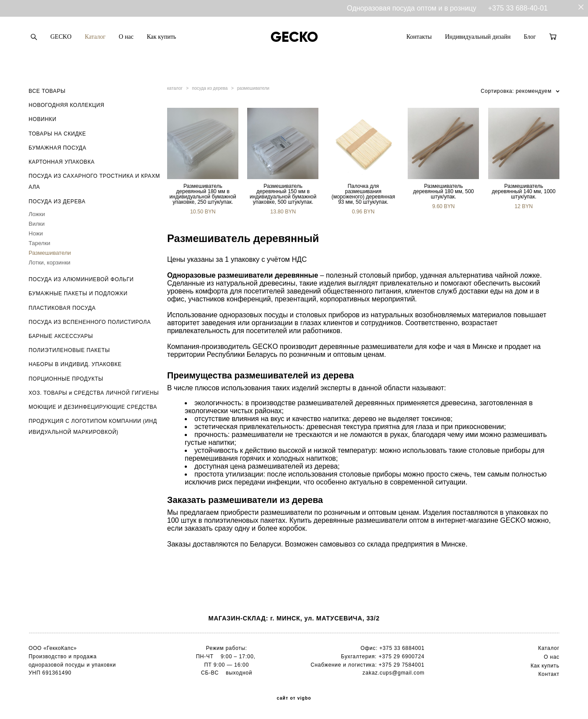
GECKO (61, 37)
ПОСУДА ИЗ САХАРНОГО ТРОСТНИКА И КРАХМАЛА (94, 182)
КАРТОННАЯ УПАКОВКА (62, 162)
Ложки (37, 214)
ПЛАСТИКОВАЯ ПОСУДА (62, 308)
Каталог (95, 37)
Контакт (549, 674)
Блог (530, 37)
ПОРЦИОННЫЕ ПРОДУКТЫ (66, 379)
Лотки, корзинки (49, 262)
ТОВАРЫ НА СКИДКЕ (57, 134)
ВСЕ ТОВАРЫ (47, 91)
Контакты (419, 37)
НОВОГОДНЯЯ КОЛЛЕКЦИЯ (66, 105)
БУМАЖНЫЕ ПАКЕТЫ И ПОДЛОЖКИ (78, 293)
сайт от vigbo (294, 698)
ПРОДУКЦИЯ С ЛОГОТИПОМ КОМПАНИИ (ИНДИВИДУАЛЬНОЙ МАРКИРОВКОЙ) (93, 427)
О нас (126, 37)
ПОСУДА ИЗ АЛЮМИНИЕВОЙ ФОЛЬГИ (81, 279)
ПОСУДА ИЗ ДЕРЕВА (57, 202)
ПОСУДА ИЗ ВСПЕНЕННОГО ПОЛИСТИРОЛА (90, 322)
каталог (175, 88)
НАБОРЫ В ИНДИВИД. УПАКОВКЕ (75, 364)
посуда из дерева (210, 88)
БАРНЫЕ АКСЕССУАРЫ (61, 336)
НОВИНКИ (42, 119)
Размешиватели (50, 253)
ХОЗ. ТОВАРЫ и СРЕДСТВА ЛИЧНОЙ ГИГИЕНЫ (94, 393)
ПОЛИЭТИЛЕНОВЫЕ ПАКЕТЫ (69, 350)
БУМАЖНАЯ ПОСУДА (57, 148)
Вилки (37, 224)
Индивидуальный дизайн (478, 37)
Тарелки (39, 243)
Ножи (36, 233)
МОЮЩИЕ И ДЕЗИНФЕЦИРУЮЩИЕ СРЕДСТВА (93, 407)
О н (549, 657)
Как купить (162, 37)
